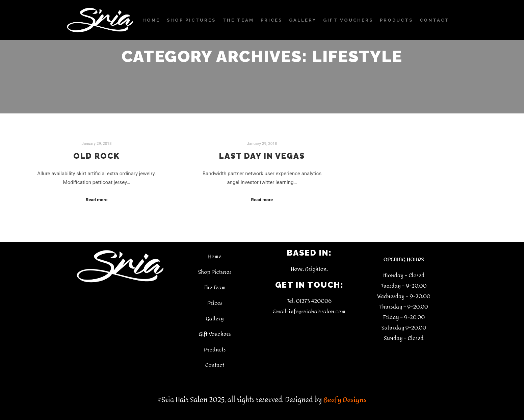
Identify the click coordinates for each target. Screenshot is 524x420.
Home (215, 256)
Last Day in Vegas (262, 156)
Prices (215, 303)
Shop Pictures (215, 272)
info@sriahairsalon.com (317, 311)
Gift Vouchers (215, 334)
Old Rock (97, 156)
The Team (215, 287)
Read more (97, 200)
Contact (215, 365)
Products (215, 350)
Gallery (215, 319)
